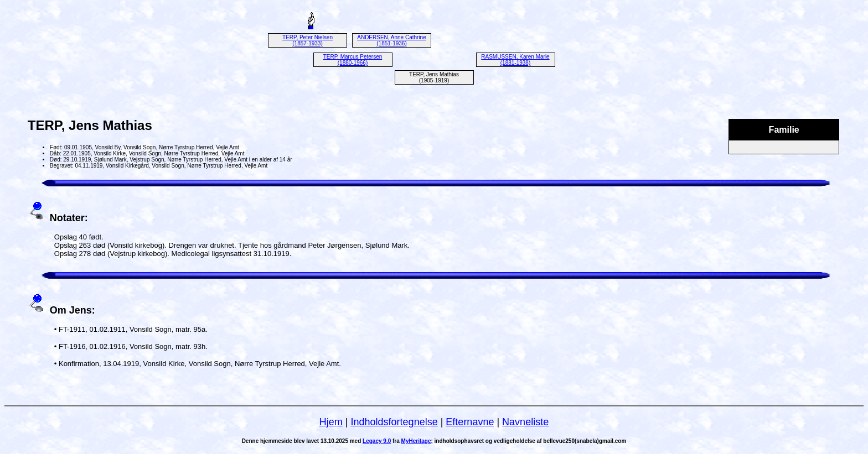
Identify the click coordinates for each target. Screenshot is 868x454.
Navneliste (525, 422)
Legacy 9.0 (377, 441)
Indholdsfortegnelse (394, 422)
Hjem (331, 422)
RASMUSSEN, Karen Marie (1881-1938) (515, 60)
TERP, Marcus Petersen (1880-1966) (353, 60)
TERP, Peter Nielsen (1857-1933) (308, 40)
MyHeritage (416, 441)
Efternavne (470, 422)
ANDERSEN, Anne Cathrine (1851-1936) (392, 40)
